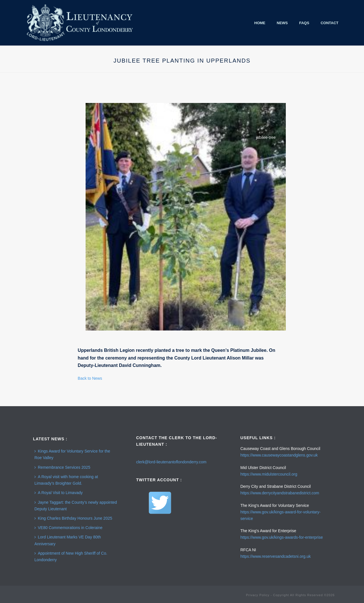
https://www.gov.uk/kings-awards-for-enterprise (282, 537)
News (282, 23)
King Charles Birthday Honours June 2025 (73, 518)
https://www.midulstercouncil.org (269, 474)
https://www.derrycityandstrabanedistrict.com (280, 493)
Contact (329, 23)
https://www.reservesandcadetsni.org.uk (275, 556)
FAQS (304, 23)
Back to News (90, 378)
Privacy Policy (258, 595)
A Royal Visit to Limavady (59, 493)
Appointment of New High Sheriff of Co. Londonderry (71, 556)
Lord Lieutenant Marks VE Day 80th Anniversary (68, 540)
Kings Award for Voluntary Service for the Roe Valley (72, 454)
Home (260, 23)
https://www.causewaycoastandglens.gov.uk (279, 455)
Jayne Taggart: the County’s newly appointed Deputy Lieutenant (76, 506)
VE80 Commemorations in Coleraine (68, 528)
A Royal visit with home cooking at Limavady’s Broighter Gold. (66, 480)
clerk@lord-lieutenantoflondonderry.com (171, 462)
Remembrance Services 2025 (62, 467)
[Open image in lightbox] (186, 217)
